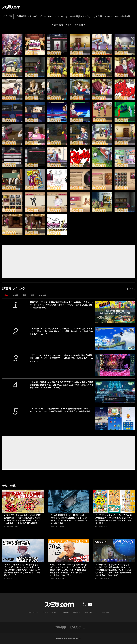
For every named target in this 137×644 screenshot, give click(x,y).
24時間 (15, 295)
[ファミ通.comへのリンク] (11, 7)
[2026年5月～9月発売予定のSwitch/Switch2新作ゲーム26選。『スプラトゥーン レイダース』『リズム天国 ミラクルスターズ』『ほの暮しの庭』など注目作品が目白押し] (115, 312)
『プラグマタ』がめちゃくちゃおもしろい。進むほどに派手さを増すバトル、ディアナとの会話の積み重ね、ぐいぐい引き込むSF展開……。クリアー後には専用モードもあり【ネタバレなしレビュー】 (113, 570)
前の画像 (58, 25)
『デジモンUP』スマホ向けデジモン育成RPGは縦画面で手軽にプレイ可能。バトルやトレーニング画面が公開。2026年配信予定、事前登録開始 (60, 410)
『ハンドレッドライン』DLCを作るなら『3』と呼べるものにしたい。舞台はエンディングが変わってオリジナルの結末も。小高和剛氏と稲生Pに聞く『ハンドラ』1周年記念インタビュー (23, 570)
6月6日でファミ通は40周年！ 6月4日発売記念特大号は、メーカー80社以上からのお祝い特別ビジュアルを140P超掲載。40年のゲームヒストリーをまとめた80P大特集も (23, 519)
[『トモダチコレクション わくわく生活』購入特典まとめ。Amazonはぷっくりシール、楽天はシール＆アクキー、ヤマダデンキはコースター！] (114, 501)
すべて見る (131, 289)
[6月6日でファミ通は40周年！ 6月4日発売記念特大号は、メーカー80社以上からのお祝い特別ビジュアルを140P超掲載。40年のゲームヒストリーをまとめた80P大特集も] (23, 501)
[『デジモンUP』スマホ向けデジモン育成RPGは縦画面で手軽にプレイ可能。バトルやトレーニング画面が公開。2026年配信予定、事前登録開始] (115, 418)
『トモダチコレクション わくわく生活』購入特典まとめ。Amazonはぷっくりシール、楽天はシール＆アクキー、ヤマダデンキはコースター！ (114, 519)
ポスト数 (42, 295)
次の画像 (79, 25)
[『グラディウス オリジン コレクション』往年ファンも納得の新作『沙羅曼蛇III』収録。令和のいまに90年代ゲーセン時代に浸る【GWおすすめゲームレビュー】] (115, 365)
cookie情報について (91, 612)
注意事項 (76, 612)
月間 (32, 295)
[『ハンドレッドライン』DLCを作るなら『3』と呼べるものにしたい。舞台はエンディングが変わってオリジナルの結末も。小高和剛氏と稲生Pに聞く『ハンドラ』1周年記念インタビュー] (23, 551)
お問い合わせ (33, 612)
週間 (24, 295)
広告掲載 (106, 612)
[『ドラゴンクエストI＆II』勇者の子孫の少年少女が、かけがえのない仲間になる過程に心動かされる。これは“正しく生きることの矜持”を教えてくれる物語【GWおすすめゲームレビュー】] (115, 392)
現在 (6, 295)
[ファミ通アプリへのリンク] (60, 627)
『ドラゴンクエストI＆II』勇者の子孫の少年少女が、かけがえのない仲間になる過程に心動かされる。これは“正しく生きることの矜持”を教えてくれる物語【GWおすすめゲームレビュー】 (62, 385)
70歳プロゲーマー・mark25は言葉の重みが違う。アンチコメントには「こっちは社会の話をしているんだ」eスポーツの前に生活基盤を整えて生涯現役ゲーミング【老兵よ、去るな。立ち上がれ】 (68, 570)
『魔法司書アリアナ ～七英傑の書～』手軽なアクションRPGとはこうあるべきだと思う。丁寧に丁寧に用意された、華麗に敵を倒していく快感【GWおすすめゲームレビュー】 (61, 331)
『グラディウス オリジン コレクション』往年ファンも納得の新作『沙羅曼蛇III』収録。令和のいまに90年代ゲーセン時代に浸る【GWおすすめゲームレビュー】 (61, 358)
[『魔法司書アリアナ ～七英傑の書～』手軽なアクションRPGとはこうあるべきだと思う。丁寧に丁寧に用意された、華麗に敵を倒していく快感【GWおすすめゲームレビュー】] (115, 338)
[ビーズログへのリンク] (78, 627)
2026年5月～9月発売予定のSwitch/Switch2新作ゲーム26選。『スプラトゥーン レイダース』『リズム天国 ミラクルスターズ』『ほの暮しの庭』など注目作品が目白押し (61, 305)
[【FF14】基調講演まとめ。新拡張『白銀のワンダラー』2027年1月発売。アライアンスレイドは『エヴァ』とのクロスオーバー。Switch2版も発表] (69, 501)
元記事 (7, 17)
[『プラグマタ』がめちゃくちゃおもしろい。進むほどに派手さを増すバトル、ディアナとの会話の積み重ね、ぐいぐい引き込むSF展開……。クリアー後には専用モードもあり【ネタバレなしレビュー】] (114, 551)
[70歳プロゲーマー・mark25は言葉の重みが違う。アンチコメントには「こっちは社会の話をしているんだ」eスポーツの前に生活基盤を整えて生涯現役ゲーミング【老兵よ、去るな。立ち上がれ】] (69, 551)
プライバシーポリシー (50, 612)
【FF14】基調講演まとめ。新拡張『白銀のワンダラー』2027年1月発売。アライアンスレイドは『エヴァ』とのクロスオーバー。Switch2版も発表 (68, 519)
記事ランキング (14, 289)
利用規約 (66, 612)
